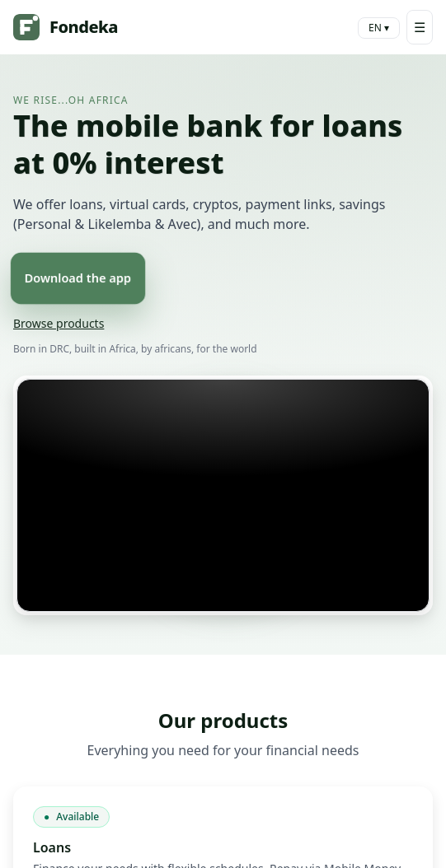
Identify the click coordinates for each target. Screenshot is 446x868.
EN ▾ (379, 28)
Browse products (59, 323)
